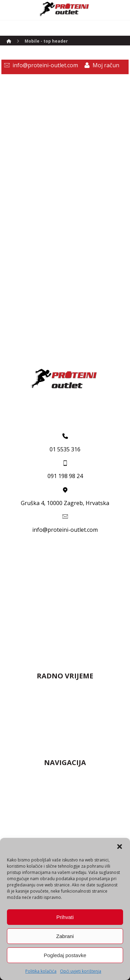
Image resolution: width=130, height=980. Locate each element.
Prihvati (65, 917)
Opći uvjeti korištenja (81, 971)
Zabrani (65, 936)
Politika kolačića (41, 971)
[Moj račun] (100, 65)
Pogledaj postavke (65, 955)
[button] (120, 847)
